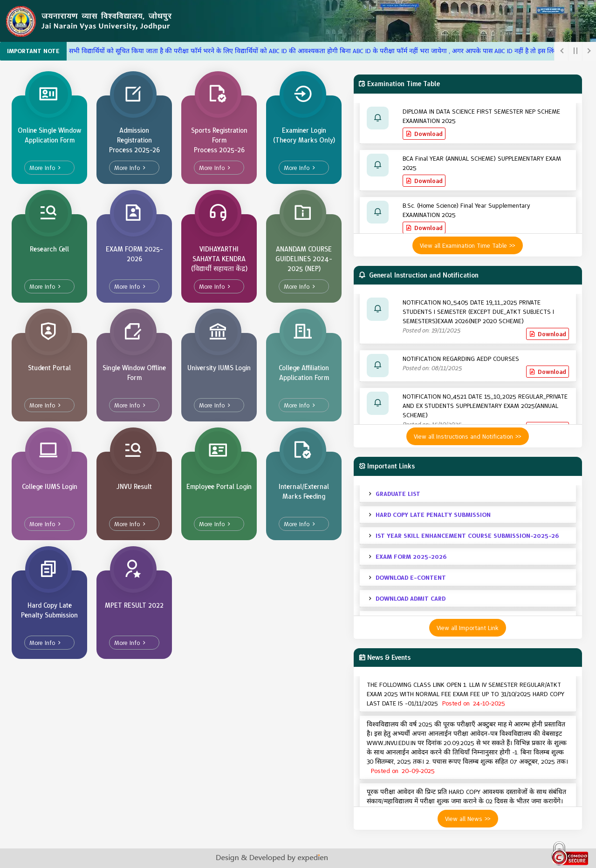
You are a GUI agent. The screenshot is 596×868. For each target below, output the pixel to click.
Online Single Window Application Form (49, 135)
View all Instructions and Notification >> (468, 436)
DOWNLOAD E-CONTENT (411, 577)
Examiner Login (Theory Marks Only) (304, 135)
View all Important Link (468, 628)
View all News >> (468, 819)
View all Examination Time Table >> (468, 245)
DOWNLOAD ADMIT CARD (411, 598)
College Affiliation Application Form (304, 373)
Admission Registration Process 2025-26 (134, 140)
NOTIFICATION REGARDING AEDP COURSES (461, 359)
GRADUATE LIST (398, 494)
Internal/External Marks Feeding (304, 492)
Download (428, 134)
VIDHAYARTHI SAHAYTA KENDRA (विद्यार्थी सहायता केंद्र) (219, 259)
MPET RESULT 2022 (134, 605)
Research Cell (49, 249)
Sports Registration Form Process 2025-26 (219, 140)
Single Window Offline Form (134, 373)
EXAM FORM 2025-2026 (134, 254)
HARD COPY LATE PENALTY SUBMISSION (433, 515)
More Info (42, 168)
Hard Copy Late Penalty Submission (49, 610)
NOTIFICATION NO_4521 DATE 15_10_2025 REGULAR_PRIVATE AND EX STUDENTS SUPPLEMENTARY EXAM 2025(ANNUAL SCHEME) (485, 406)
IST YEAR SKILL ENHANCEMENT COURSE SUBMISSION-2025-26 (467, 536)
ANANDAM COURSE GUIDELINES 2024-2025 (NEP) (304, 259)
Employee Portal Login (219, 487)
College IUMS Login (50, 487)
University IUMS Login (219, 368)
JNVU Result (134, 487)
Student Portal (49, 368)
